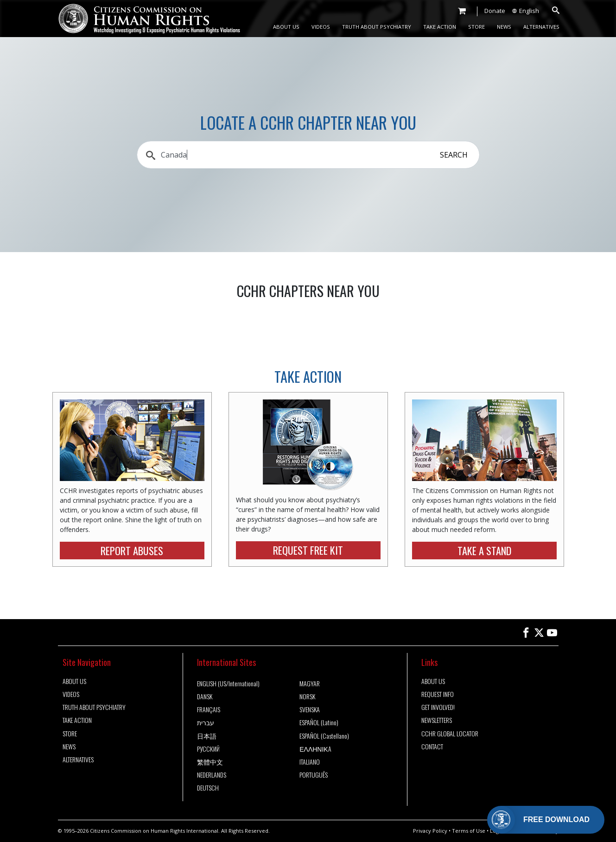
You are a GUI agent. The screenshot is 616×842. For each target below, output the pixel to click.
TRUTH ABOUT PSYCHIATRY (377, 27)
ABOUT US (286, 27)
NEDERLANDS (212, 775)
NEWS (504, 27)
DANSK (205, 696)
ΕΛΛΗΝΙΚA (315, 749)
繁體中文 (210, 762)
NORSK (307, 696)
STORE (476, 27)
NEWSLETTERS (437, 720)
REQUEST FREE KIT (308, 550)
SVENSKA (310, 709)
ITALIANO (310, 762)
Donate (495, 11)
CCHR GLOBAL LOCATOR (450, 734)
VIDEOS (321, 27)
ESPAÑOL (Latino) (319, 722)
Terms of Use (469, 831)
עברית (206, 722)
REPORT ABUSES (132, 550)
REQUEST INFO (438, 694)
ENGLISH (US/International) (228, 684)
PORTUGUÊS (314, 775)
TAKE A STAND (484, 550)
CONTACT (432, 747)
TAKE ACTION (440, 27)
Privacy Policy (430, 831)
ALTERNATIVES (541, 27)
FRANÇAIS (209, 709)
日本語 (207, 736)
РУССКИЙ (208, 749)
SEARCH (454, 155)
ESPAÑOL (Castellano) (324, 736)
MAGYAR (310, 684)
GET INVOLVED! (438, 707)
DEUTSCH (208, 788)
